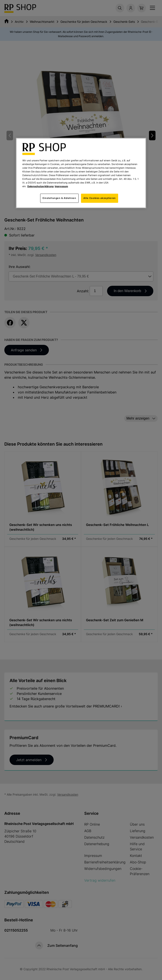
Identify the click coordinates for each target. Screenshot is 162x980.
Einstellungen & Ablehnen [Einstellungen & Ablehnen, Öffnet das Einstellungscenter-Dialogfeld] (59, 198)
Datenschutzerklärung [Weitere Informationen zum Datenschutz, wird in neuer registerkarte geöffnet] (40, 186)
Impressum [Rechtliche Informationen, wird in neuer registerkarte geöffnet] (61, 186)
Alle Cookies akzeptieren (100, 198)
